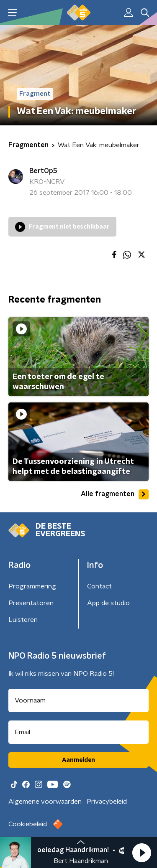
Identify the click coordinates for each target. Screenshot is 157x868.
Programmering (32, 586)
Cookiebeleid (28, 824)
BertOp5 (43, 171)
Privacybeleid (107, 802)
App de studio (108, 603)
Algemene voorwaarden (45, 802)
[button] (142, 853)
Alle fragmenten (115, 494)
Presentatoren (31, 603)
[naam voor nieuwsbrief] (78, 700)
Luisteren (23, 620)
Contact (99, 586)
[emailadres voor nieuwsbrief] (78, 732)
